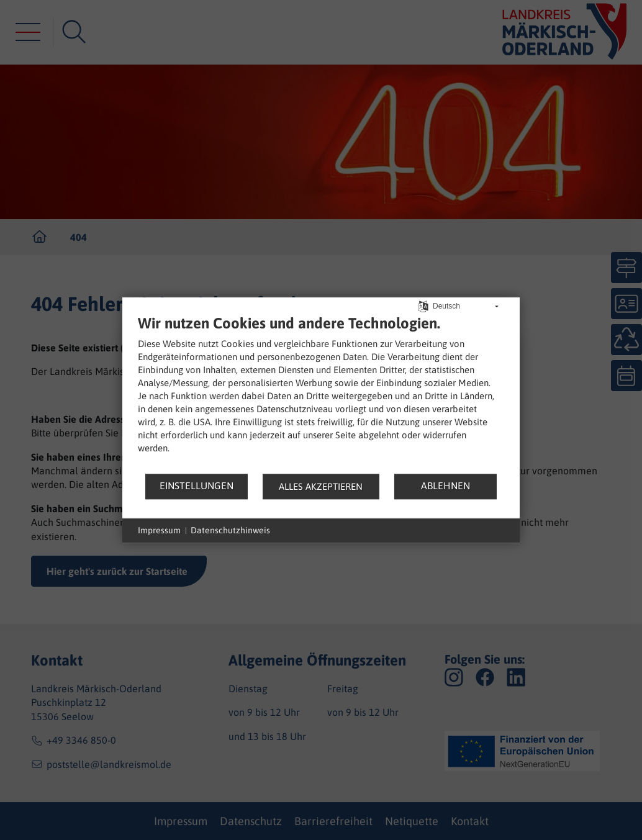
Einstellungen (197, 485)
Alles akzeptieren (321, 486)
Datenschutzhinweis (230, 530)
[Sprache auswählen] (423, 305)
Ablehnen (445, 485)
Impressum (159, 530)
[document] (321, 393)
